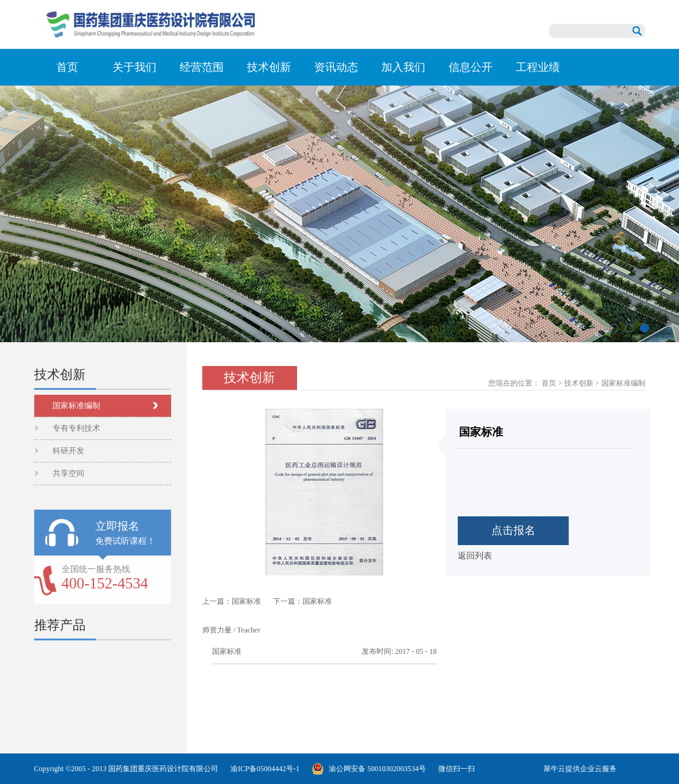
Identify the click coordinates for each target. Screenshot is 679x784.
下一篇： (303, 601)
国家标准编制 (623, 383)
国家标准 (227, 651)
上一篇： (232, 601)
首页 (67, 67)
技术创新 (579, 383)
